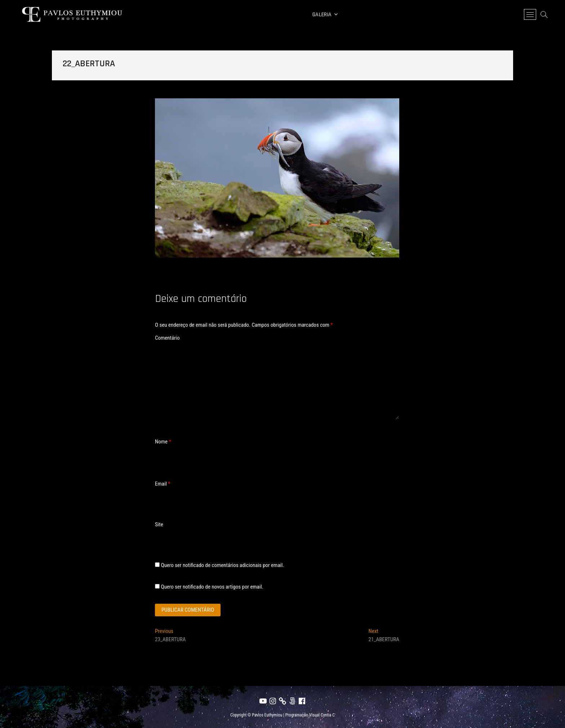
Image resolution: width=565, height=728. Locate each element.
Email (163, 484)
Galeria (322, 15)
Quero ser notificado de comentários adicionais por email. (222, 565)
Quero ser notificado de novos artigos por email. (212, 587)
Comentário (167, 338)
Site (159, 524)
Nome (163, 442)
